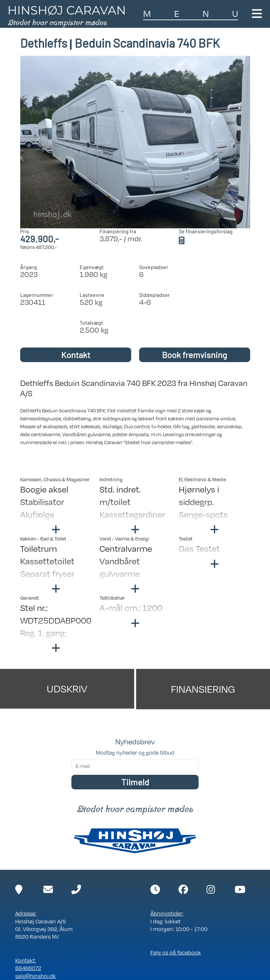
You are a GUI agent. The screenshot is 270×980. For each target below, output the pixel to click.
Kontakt (76, 355)
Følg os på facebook (176, 953)
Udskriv (67, 689)
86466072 (28, 968)
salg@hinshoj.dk (36, 976)
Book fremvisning (194, 355)
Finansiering (203, 689)
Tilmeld (135, 782)
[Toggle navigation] (257, 14)
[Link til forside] (66, 16)
